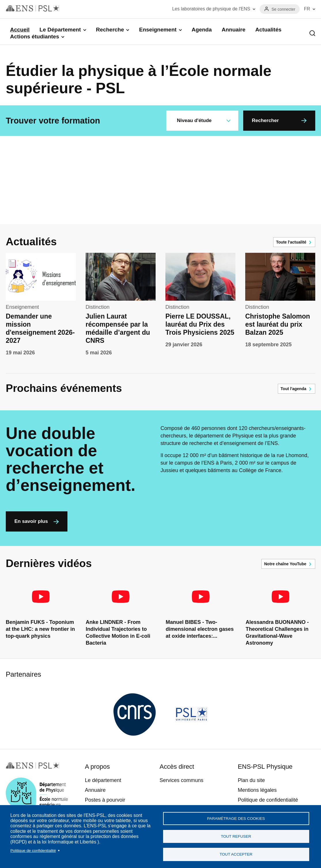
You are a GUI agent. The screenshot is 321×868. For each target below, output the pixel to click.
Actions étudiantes (35, 37)
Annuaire (233, 30)
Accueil (20, 30)
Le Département (60, 30)
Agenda (202, 30)
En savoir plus (31, 521)
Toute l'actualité (291, 242)
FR (307, 9)
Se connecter (283, 9)
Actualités (268, 30)
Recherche (110, 30)
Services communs (182, 780)
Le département (103, 780)
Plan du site (251, 780)
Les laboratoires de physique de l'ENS (211, 9)
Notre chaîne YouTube (285, 564)
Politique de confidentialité (33, 849)
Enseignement (158, 30)
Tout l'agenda (293, 389)
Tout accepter (236, 854)
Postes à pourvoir (105, 800)
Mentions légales (257, 790)
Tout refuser (236, 835)
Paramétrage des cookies (236, 816)
